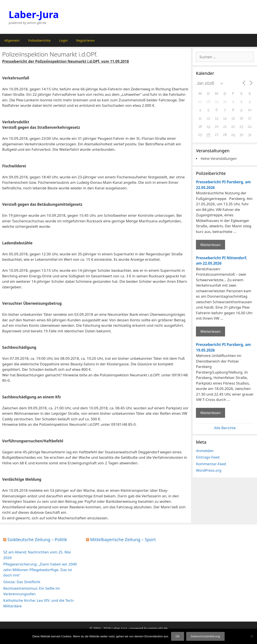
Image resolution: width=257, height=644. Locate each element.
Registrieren (85, 40)
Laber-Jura (34, 14)
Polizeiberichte (39, 40)
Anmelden (205, 451)
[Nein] (252, 636)
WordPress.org (209, 470)
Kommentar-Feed (211, 464)
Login (63, 40)
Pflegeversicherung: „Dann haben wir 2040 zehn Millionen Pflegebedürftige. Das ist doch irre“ (40, 570)
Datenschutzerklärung (205, 636)
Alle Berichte (225, 428)
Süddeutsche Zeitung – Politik (37, 540)
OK (178, 636)
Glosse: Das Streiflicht (22, 582)
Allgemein (12, 40)
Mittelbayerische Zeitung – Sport (123, 540)
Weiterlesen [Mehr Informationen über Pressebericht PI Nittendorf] (210, 331)
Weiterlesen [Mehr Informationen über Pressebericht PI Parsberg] (210, 245)
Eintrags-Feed (208, 457)
